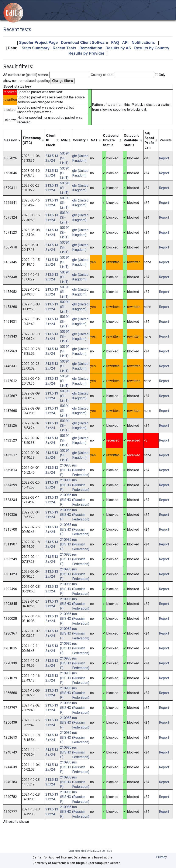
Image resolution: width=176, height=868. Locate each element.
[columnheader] (13, 140)
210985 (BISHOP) (66, 470)
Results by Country (152, 48)
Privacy (161, 857)
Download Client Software (84, 43)
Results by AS (118, 48)
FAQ (115, 43)
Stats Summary (36, 48)
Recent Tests (64, 48)
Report (164, 158)
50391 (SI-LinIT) (65, 158)
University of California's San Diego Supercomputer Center (76, 863)
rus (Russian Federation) (81, 470)
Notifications (143, 43)
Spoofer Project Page (38, 43)
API (125, 43)
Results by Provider (86, 53)
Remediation (91, 48)
